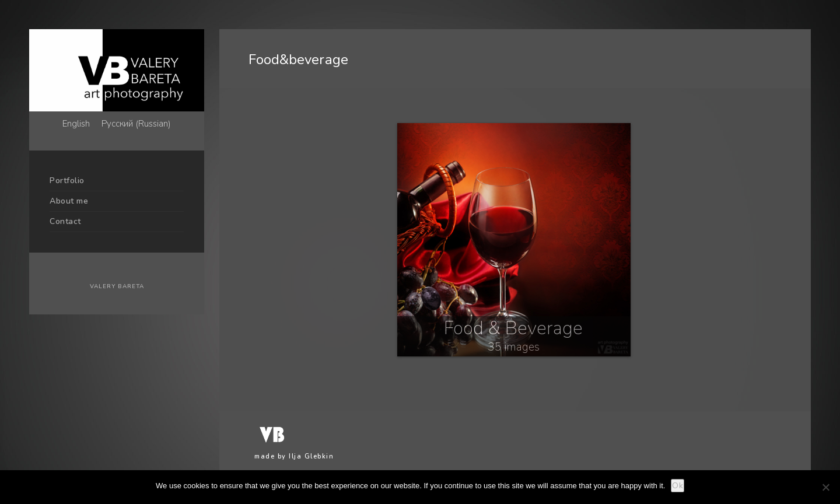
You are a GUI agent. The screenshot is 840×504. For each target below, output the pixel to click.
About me (69, 201)
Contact (65, 221)
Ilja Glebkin (311, 456)
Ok (678, 486)
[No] (825, 487)
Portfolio (67, 181)
